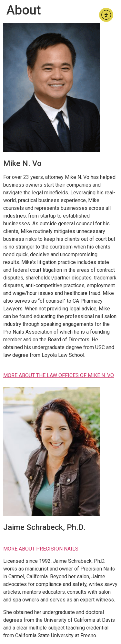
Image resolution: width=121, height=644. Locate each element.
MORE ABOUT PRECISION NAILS (41, 549)
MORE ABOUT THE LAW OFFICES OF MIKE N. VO (59, 375)
